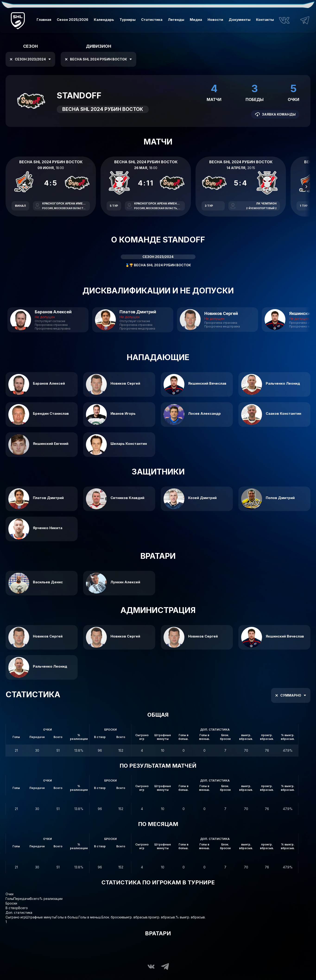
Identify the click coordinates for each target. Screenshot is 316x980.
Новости (215, 20)
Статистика (152, 20)
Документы (240, 20)
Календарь (104, 20)
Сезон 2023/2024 (29, 59)
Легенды (176, 20)
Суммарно (290, 695)
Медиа (196, 20)
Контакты (265, 20)
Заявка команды (275, 114)
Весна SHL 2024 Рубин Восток (98, 59)
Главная (44, 20)
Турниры (128, 20)
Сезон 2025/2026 (73, 20)
